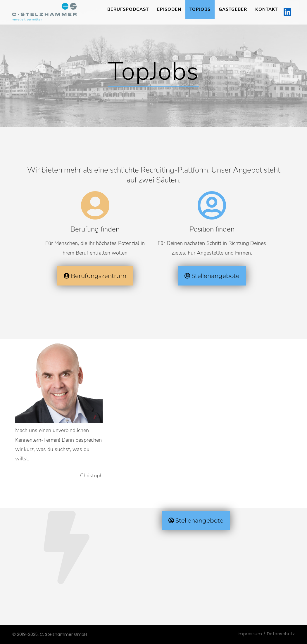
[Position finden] (212, 206)
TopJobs (200, 9)
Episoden (169, 9)
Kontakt (267, 9)
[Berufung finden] (95, 206)
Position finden (212, 229)
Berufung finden (95, 229)
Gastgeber (233, 9)
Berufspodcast (128, 9)
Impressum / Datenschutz (266, 634)
